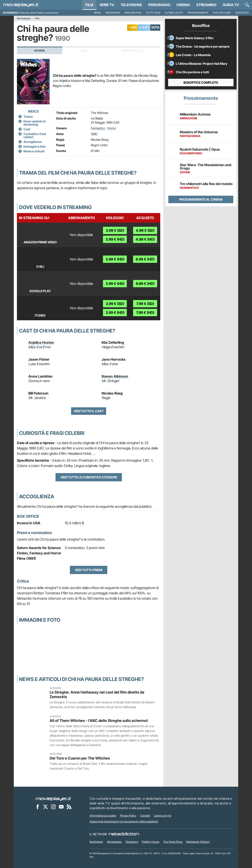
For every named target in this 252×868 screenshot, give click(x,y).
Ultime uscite (174, 13)
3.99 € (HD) (115, 239)
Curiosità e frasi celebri (35, 135)
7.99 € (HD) (145, 313)
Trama (28, 117)
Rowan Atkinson (115, 376)
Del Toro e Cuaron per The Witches (80, 758)
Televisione (131, 5)
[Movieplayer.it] (21, 5)
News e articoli (34, 151)
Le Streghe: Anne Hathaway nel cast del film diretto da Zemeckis (97, 694)
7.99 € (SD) (145, 304)
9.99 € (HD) (145, 284)
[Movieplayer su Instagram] (53, 807)
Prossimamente (198, 13)
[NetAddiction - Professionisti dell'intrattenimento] (124, 834)
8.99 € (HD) (145, 259)
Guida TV (231, 5)
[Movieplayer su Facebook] (38, 807)
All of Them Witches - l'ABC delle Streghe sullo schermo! (99, 721)
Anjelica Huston (41, 342)
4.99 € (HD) (145, 239)
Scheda (40, 51)
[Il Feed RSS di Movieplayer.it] (69, 807)
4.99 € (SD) (145, 230)
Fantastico (98, 128)
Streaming (206, 5)
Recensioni (113, 13)
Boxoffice (242, 13)
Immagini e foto (35, 146)
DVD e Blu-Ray (222, 13)
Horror (112, 128)
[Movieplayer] (53, 799)
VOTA (155, 27)
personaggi (159, 5)
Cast (27, 129)
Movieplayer (24, 19)
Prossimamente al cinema (201, 199)
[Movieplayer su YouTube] (61, 807)
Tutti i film (153, 13)
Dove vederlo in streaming (35, 123)
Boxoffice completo (201, 82)
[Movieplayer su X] (45, 807)
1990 (94, 134)
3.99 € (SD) (115, 230)
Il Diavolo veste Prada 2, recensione (39, 13)
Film (89, 5)
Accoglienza (32, 142)
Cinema (183, 5)
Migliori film (133, 13)
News (97, 13)
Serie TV (107, 5)
